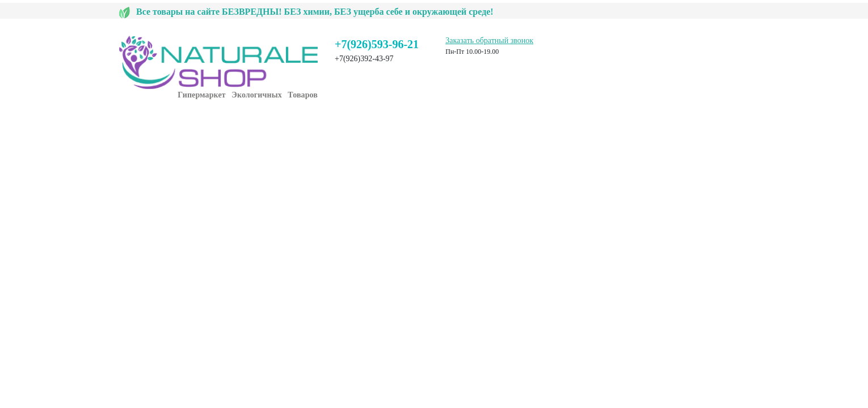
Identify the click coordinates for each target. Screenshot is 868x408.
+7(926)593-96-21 (377, 44)
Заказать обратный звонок (489, 41)
